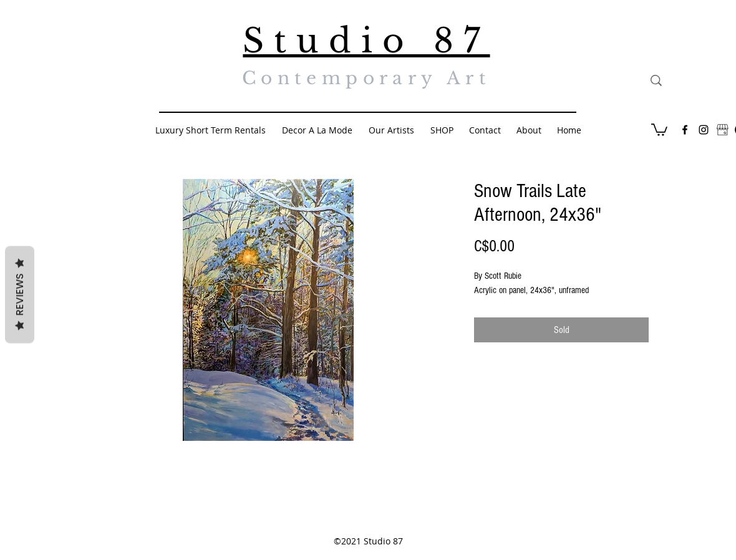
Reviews (20, 295)
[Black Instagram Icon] (704, 130)
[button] (659, 129)
